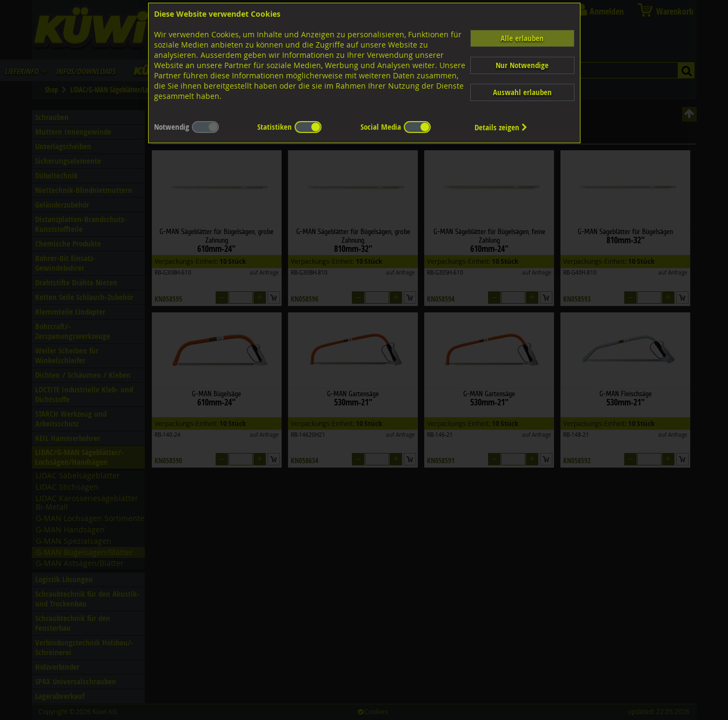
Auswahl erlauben (522, 92)
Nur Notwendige (522, 65)
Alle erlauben (522, 38)
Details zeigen (501, 127)
